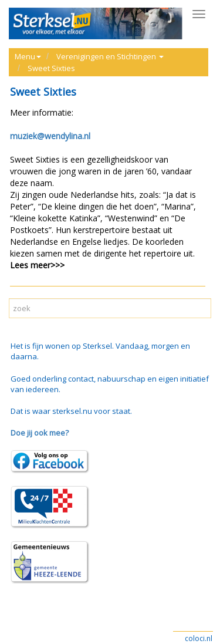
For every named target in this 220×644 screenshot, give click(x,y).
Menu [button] (28, 56)
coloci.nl (199, 638)
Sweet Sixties (51, 68)
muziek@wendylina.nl (50, 136)
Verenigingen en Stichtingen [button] (110, 56)
